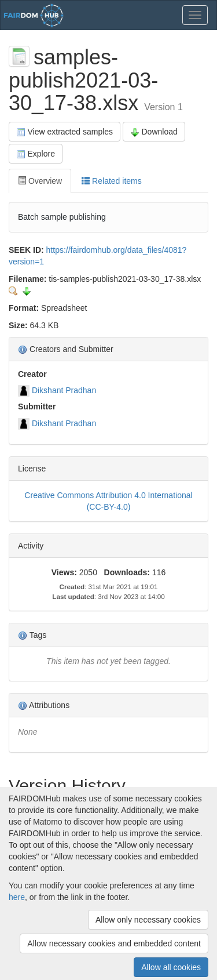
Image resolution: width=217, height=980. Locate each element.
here (17, 897)
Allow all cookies (171, 967)
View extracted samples (65, 132)
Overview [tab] (40, 181)
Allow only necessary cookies (148, 920)
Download (154, 132)
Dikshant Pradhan (64, 390)
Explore (36, 154)
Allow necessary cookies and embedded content (114, 943)
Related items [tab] (111, 181)
